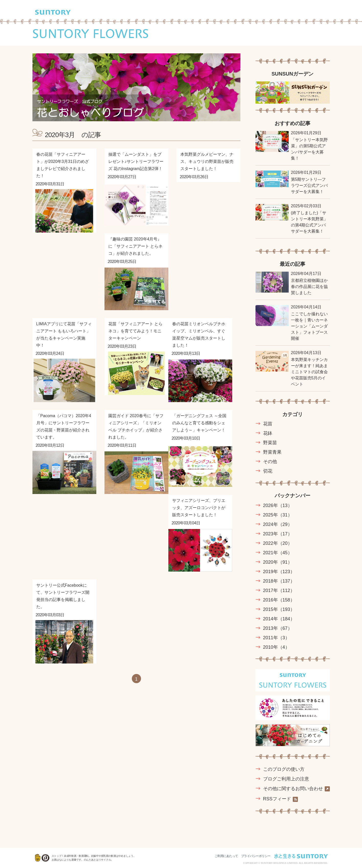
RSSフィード (281, 799)
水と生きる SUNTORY (301, 856)
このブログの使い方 (284, 769)
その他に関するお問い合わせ (296, 789)
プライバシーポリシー (256, 856)
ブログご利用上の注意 (286, 779)
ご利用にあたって (226, 856)
